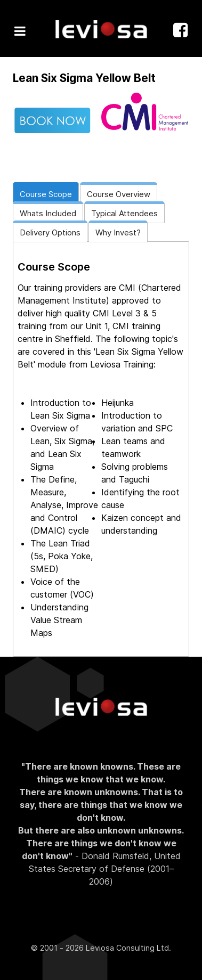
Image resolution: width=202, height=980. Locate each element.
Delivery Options (50, 232)
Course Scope (46, 194)
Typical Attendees (124, 213)
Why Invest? (118, 232)
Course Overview (119, 194)
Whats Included (48, 213)
